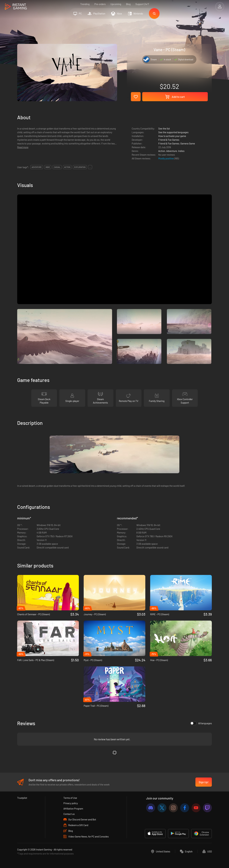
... (90, 167)
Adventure (172, 151)
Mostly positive (166, 158)
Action (162, 151)
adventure (37, 167)
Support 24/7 (142, 4)
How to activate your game (172, 136)
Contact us (69, 814)
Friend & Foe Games (169, 140)
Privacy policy (71, 803)
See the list (164, 129)
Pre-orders (100, 4)
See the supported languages (173, 132)
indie (48, 167)
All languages (201, 723)
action (67, 167)
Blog (128, 4)
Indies (181, 151)
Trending (85, 4)
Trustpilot (22, 798)
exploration (80, 167)
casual (57, 167)
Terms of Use (70, 798)
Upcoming (116, 4)
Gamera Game (188, 143)
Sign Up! (204, 782)
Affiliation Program (73, 809)
